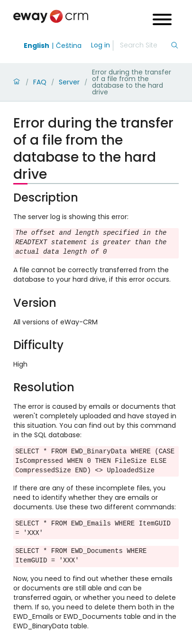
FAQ (40, 82)
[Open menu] (162, 21)
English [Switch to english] (37, 46)
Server (69, 82)
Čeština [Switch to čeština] (69, 46)
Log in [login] (101, 45)
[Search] (145, 46)
